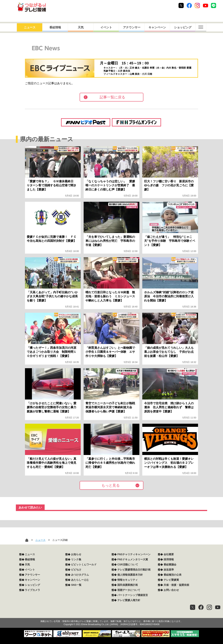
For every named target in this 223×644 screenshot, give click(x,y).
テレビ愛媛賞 (171, 580)
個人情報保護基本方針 (130, 575)
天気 (81, 27)
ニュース (30, 27)
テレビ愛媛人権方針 (129, 600)
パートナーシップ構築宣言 (133, 595)
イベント (106, 27)
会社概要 (169, 554)
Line (214, 5)
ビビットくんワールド (84, 565)
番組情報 (55, 27)
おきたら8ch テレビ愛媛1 (32, 7)
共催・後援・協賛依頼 (176, 585)
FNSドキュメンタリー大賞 (133, 559)
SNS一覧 (76, 585)
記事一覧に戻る (112, 97)
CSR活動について (128, 565)
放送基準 (169, 570)
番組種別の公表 (173, 575)
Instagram (197, 5)
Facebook (189, 5)
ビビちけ (76, 570)
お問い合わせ (171, 590)
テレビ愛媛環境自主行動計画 (134, 570)
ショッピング (183, 27)
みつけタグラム (80, 575)
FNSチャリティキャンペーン (134, 554)
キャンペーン (157, 27)
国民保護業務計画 (128, 585)
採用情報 (169, 559)
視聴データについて (129, 590)
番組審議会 (170, 565)
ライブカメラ (32, 590)
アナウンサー (132, 27)
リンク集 (76, 559)
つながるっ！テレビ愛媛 (111, 615)
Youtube (206, 5)
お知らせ (76, 554)
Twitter (181, 5)
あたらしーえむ (80, 580)
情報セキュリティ (128, 580)
